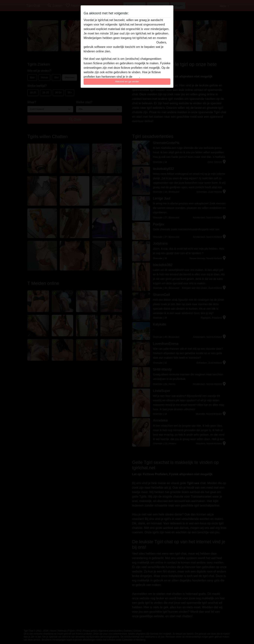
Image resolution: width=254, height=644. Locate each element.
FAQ (136, 77)
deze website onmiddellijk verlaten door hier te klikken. (120, 42)
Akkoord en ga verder (127, 82)
